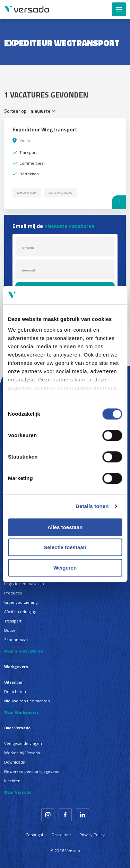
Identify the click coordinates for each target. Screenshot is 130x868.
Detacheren (15, 691)
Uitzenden (14, 682)
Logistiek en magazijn (24, 584)
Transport (13, 621)
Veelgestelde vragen (23, 743)
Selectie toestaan (65, 547)
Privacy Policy (92, 835)
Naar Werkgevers (21, 712)
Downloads (14, 762)
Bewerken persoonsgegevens (32, 771)
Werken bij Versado (22, 753)
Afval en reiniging (20, 612)
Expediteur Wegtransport (45, 129)
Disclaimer (61, 835)
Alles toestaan (65, 527)
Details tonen (92, 506)
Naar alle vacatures (24, 651)
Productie (13, 593)
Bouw (10, 630)
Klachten (12, 781)
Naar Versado (18, 792)
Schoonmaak (16, 640)
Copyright (34, 835)
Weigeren (65, 568)
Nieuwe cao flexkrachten (27, 701)
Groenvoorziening (21, 602)
